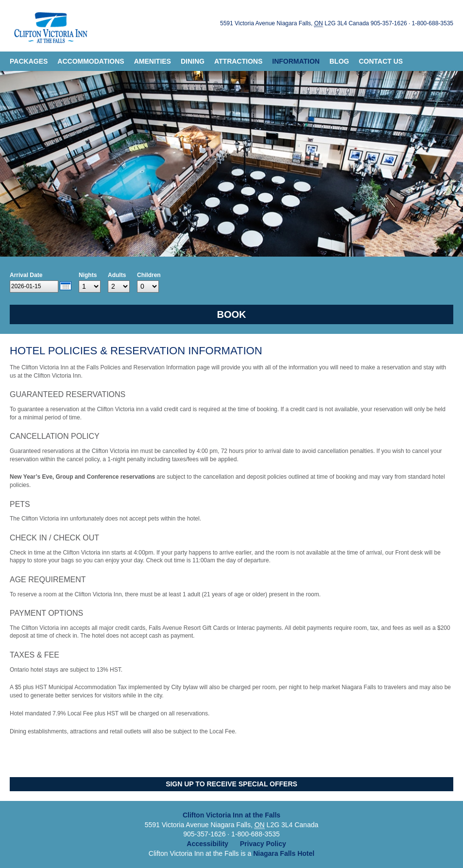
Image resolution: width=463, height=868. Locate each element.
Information (296, 61)
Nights (88, 275)
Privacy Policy (263, 844)
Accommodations (91, 61)
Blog (339, 61)
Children (149, 275)
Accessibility (207, 844)
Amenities (153, 61)
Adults (117, 275)
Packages (29, 61)
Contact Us (381, 61)
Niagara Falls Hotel (284, 853)
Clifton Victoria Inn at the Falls (50, 26)
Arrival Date (26, 275)
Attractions (238, 61)
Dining (193, 61)
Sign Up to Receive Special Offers (231, 784)
